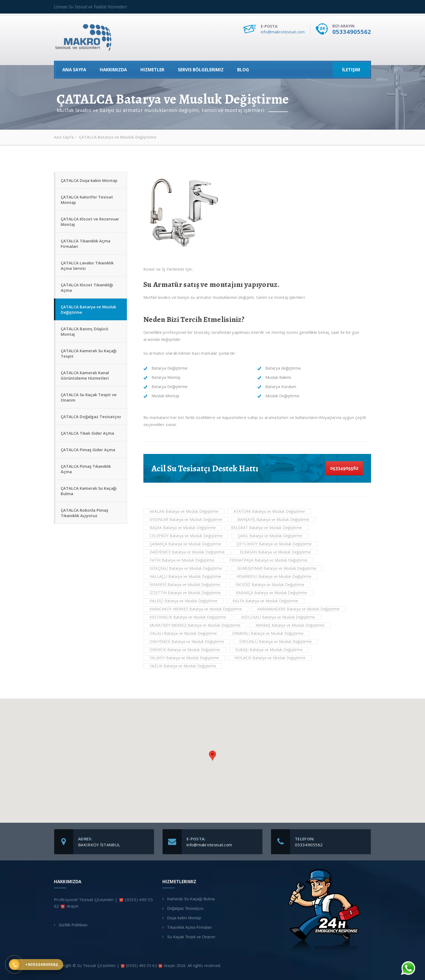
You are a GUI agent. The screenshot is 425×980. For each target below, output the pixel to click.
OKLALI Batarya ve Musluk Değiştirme (183, 633)
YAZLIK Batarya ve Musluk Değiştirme (183, 666)
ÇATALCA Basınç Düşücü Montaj (84, 331)
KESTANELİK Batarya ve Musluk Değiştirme (188, 617)
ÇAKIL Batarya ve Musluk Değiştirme (270, 536)
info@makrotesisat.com (283, 32)
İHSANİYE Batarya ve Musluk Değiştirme (185, 585)
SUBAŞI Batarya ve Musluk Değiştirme (269, 650)
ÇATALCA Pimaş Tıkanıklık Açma (86, 469)
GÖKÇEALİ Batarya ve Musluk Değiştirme (186, 568)
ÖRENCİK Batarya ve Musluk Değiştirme (185, 650)
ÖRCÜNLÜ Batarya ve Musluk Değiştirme (276, 641)
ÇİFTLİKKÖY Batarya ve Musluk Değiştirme (274, 544)
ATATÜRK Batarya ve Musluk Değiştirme (269, 511)
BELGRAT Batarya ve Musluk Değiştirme (266, 528)
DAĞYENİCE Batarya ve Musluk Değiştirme (187, 552)
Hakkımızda (113, 70)
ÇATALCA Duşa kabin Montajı (89, 180)
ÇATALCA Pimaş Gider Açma (88, 450)
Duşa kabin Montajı (184, 918)
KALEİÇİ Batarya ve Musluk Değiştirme (183, 601)
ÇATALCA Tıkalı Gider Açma (87, 433)
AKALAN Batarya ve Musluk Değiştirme (184, 511)
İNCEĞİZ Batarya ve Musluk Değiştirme (270, 585)
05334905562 (352, 31)
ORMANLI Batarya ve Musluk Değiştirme (268, 633)
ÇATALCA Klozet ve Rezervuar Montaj (90, 222)
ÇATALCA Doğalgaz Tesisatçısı (91, 417)
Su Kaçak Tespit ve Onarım (191, 937)
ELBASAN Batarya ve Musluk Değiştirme (275, 552)
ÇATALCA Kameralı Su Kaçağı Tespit (89, 353)
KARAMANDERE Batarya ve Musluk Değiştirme (298, 609)
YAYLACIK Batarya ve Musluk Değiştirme (270, 658)
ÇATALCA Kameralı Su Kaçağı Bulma (89, 491)
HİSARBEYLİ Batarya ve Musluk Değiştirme (274, 576)
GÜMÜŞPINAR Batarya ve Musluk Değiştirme (277, 568)
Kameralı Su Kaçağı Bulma (191, 899)
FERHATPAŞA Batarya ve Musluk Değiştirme (268, 560)
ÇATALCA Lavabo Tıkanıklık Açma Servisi (87, 265)
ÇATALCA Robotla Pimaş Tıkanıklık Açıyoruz (84, 513)
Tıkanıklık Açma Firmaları (190, 927)
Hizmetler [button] (152, 70)
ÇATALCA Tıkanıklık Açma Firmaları (86, 244)
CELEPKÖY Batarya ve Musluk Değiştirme (186, 536)
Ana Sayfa (74, 70)
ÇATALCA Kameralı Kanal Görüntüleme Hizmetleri (85, 375)
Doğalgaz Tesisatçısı (185, 908)
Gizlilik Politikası (73, 925)
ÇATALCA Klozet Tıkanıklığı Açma (87, 287)
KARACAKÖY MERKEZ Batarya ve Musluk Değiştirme (196, 609)
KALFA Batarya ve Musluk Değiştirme (265, 601)
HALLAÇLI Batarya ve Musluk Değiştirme (185, 576)
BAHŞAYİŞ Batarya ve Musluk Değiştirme (273, 519)
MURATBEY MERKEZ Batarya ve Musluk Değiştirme (195, 625)
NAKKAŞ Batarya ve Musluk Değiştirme (290, 625)
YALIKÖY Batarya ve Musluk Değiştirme (184, 658)
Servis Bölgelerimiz (201, 70)
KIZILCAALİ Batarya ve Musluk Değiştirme (278, 617)
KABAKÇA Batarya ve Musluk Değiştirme (271, 593)
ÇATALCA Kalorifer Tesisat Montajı (87, 200)
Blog (243, 70)
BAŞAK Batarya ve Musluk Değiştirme (183, 528)
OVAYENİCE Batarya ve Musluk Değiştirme (187, 641)
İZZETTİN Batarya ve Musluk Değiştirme (185, 593)
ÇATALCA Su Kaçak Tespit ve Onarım (89, 397)
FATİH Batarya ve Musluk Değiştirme (182, 560)
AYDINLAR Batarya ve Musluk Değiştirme (186, 519)
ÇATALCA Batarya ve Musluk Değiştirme (88, 309)
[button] (212, 756)
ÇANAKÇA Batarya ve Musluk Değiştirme (185, 544)
